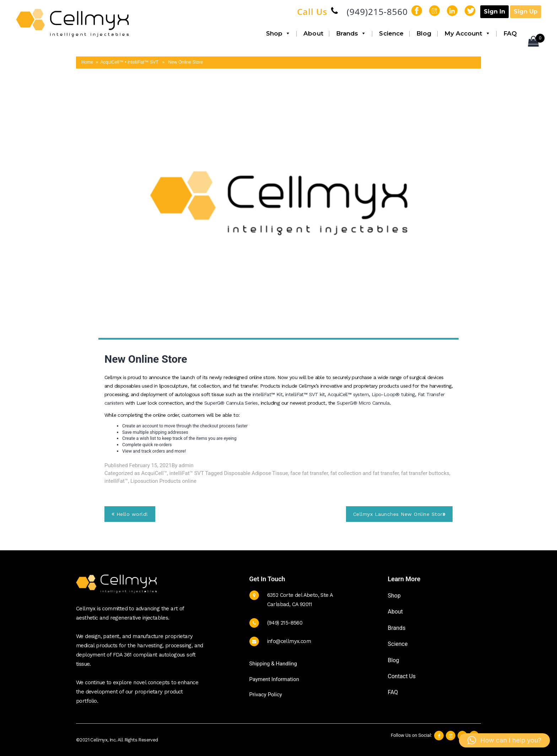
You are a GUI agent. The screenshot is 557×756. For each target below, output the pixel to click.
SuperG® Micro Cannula (363, 403)
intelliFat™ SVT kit (305, 394)
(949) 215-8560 (285, 623)
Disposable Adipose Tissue (256, 473)
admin (186, 465)
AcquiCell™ (154, 473)
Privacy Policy (266, 695)
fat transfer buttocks (425, 473)
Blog (424, 33)
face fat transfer (309, 473)
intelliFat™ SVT (187, 473)
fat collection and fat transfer (364, 473)
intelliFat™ (116, 481)
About (313, 33)
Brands (351, 33)
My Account (467, 33)
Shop (278, 33)
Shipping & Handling (273, 664)
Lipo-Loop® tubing (393, 394)
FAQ (510, 33)
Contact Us (402, 676)
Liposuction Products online (163, 481)
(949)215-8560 (377, 12)
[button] (504, 740)
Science (391, 33)
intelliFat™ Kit (267, 394)
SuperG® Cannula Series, (232, 403)
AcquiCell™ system (348, 394)
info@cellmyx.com (289, 641)
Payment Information (274, 679)
